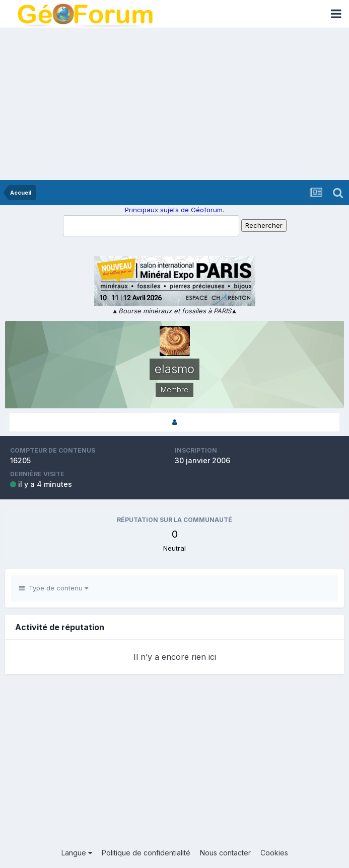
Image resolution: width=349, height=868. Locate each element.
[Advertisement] (174, 105)
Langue (77, 853)
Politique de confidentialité (146, 853)
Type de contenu (54, 588)
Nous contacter (225, 853)
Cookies (274, 853)
